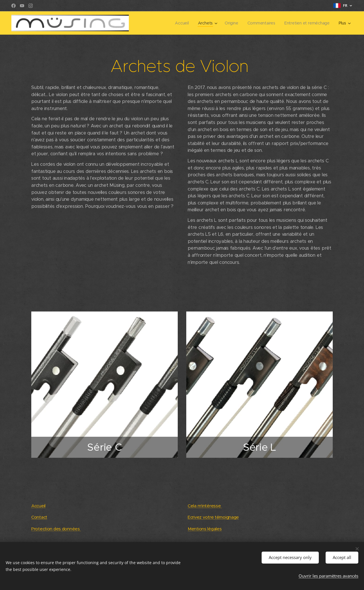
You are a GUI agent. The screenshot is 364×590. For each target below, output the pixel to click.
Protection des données (56, 529)
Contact (39, 517)
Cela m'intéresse (205, 506)
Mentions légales (205, 529)
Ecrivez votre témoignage (213, 517)
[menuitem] (149, 23)
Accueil (38, 506)
